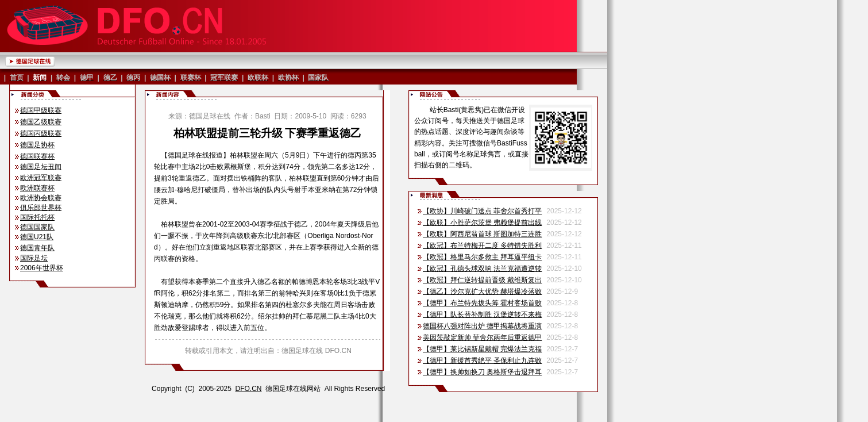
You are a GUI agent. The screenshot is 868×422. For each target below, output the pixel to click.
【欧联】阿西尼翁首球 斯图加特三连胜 (482, 234)
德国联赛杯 (37, 156)
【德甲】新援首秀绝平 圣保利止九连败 (482, 360)
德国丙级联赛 (41, 133)
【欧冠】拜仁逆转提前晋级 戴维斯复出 (482, 280)
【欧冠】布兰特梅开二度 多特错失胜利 (482, 245)
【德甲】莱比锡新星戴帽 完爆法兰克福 (482, 349)
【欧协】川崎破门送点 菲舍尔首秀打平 (482, 211)
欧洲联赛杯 (37, 188)
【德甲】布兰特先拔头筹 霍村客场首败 (482, 303)
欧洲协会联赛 (41, 198)
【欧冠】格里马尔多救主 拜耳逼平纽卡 (482, 257)
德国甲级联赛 (41, 110)
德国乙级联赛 (41, 122)
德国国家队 (37, 227)
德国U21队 (37, 237)
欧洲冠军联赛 (41, 178)
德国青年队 (37, 248)
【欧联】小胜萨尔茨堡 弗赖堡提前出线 (482, 222)
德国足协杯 (37, 145)
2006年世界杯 (42, 268)
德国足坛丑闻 (41, 167)
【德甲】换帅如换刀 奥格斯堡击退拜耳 (482, 372)
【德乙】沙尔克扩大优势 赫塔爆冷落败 (482, 291)
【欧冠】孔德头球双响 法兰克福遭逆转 (482, 268)
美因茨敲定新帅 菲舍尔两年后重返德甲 (482, 337)
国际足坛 (34, 258)
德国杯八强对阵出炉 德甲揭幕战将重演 (482, 326)
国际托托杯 (37, 217)
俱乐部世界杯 (41, 208)
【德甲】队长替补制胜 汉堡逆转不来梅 (482, 314)
